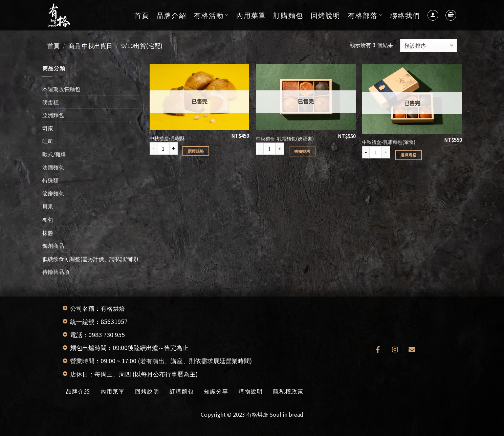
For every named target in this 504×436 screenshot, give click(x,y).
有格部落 (365, 15)
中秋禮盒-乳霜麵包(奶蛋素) (285, 139)
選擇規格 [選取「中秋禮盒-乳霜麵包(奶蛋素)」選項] (302, 151)
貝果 (48, 206)
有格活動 (211, 15)
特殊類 (50, 180)
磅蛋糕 (50, 102)
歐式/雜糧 (54, 154)
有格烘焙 (257, 414)
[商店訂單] (428, 46)
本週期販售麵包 (61, 89)
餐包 (48, 219)
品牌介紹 (172, 15)
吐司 (48, 141)
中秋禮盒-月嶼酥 (167, 138)
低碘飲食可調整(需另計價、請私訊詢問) (90, 259)
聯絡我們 (405, 15)
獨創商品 (53, 245)
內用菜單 (251, 15)
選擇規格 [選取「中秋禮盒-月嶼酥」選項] (196, 151)
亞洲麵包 (53, 115)
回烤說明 (326, 15)
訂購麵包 (288, 15)
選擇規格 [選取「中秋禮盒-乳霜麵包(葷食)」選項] (408, 155)
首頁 (142, 15)
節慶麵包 (53, 193)
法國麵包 (53, 167)
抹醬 (48, 233)
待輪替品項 (56, 271)
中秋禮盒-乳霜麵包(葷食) (389, 142)
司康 (48, 128)
